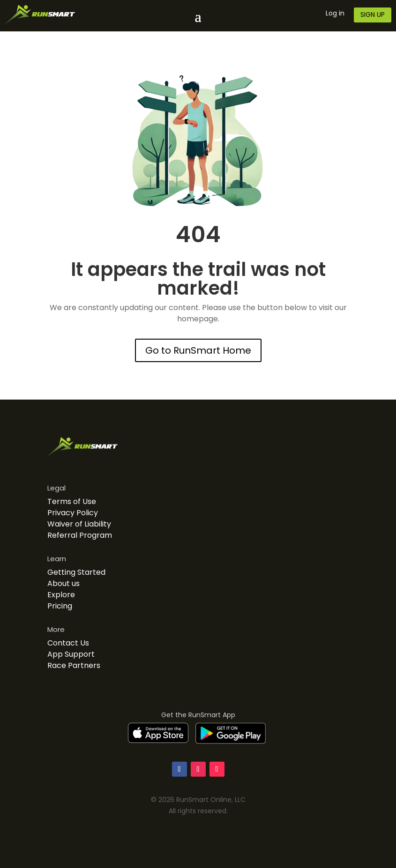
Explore (61, 595)
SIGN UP (373, 15)
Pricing (60, 606)
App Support (71, 654)
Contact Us (68, 643)
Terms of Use (72, 501)
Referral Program (80, 535)
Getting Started (76, 572)
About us (64, 583)
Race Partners (74, 665)
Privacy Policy (73, 513)
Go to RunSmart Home (198, 350)
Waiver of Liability (79, 524)
